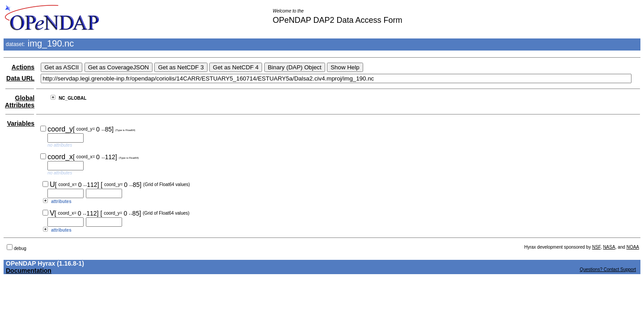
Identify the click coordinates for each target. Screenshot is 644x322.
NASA (609, 247)
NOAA (633, 247)
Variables (21, 123)
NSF (596, 247)
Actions (23, 67)
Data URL (20, 78)
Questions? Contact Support (608, 269)
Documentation (29, 271)
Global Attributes (20, 102)
